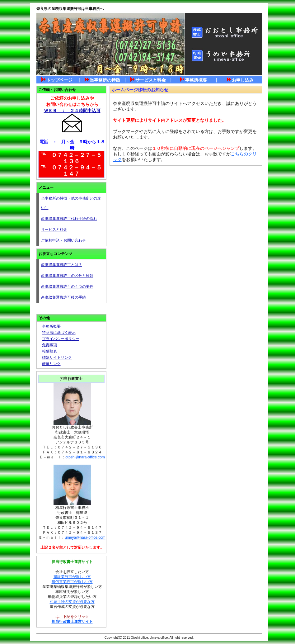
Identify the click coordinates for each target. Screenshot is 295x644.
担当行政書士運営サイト (72, 622)
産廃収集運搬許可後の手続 (63, 297)
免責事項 (49, 345)
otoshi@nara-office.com (85, 457)
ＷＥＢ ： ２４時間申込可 (72, 111)
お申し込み (243, 80)
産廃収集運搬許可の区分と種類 (67, 276)
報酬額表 (49, 351)
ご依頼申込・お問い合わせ (63, 240)
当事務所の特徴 (105, 80)
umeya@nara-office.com (85, 537)
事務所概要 (196, 80)
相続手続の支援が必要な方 (72, 602)
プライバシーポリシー (61, 339)
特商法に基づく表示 (59, 333)
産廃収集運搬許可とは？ (62, 265)
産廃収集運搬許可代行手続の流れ (69, 219)
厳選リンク (51, 364)
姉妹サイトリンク (57, 358)
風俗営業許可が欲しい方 (72, 582)
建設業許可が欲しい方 (72, 577)
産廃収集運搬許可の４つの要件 (67, 286)
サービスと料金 (151, 80)
